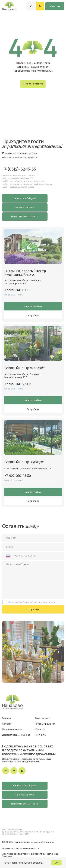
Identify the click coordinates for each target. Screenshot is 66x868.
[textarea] (33, 580)
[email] (33, 547)
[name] (33, 538)
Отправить (33, 609)
